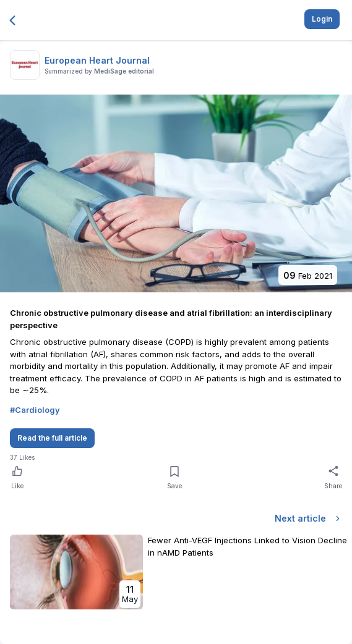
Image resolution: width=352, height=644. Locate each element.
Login (322, 19)
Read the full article (52, 438)
